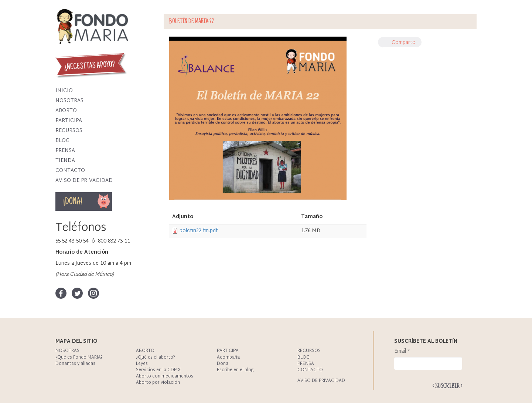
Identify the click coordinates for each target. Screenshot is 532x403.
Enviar (447, 385)
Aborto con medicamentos (165, 376)
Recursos (69, 131)
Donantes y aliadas (75, 364)
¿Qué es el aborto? (156, 358)
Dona (104, 201)
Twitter (77, 293)
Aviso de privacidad (84, 181)
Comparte (403, 43)
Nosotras (69, 101)
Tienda (65, 161)
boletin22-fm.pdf (199, 231)
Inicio (64, 91)
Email (402, 352)
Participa (69, 121)
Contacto (70, 171)
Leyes (142, 364)
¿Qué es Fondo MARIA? (79, 358)
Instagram (93, 293)
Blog (62, 141)
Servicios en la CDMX (158, 370)
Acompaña (228, 358)
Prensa (65, 151)
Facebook (61, 293)
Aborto (66, 111)
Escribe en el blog (235, 370)
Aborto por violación (158, 383)
